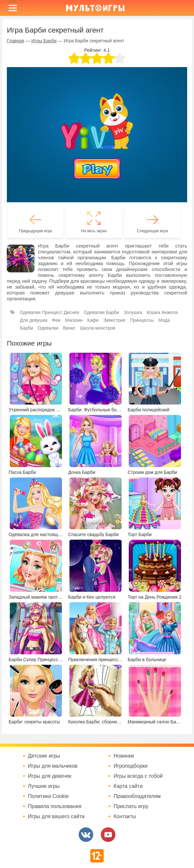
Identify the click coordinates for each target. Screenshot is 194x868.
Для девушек (34, 320)
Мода (164, 320)
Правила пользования (55, 806)
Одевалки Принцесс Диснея (50, 312)
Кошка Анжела (162, 312)
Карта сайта (128, 786)
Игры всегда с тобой (138, 776)
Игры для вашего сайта (56, 817)
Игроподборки (131, 766)
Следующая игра (152, 231)
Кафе (93, 320)
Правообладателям (137, 796)
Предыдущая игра (35, 231)
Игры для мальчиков (53, 766)
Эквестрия (114, 320)
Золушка (133, 312)
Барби (27, 328)
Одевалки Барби (101, 312)
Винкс (69, 328)
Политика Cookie (48, 796)
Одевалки (48, 328)
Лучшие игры (44, 786)
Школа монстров (97, 328)
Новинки (124, 756)
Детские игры (44, 756)
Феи (56, 320)
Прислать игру (131, 806)
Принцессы (142, 320)
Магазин (74, 320)
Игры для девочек (50, 776)
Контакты (125, 817)
